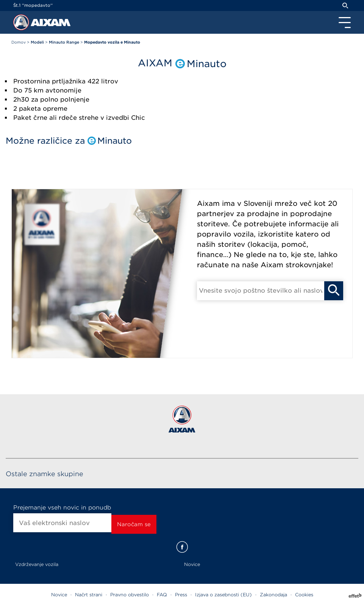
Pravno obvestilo (130, 595)
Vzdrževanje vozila (37, 564)
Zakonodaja (273, 595)
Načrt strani (89, 595)
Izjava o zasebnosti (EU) (223, 595)
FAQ (162, 595)
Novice (192, 564)
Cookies (304, 595)
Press (181, 595)
